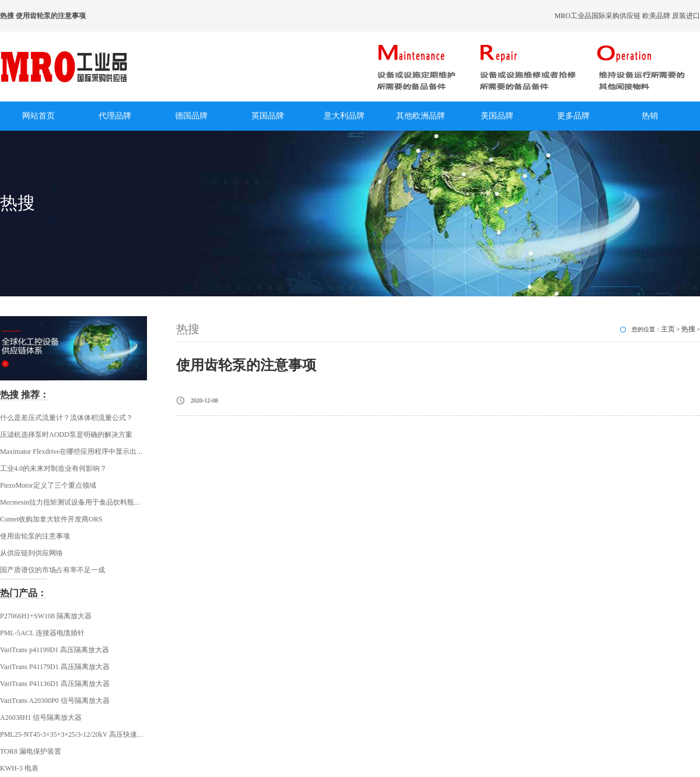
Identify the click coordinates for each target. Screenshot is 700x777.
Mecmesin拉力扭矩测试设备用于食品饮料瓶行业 (74, 502)
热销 (650, 116)
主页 (668, 329)
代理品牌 (115, 116)
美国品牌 (497, 116)
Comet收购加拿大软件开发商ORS (51, 519)
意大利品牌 (344, 116)
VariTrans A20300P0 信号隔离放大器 (55, 701)
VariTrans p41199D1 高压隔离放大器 (55, 650)
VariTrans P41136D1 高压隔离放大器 (55, 684)
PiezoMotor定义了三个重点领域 (48, 485)
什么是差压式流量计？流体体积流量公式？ (66, 418)
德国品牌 (191, 116)
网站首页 (38, 116)
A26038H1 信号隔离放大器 (41, 717)
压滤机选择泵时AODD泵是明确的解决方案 (66, 435)
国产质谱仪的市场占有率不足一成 (52, 570)
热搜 (688, 329)
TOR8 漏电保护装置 (31, 751)
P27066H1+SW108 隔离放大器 (46, 616)
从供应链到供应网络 (32, 553)
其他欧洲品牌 (421, 116)
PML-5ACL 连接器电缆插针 (42, 633)
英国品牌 (268, 116)
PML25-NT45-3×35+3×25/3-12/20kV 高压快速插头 (76, 734)
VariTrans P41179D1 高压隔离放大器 (55, 667)
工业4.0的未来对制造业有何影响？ (53, 468)
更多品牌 (573, 116)
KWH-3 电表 (19, 768)
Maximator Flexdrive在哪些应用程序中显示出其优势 (79, 452)
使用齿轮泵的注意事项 (35, 536)
